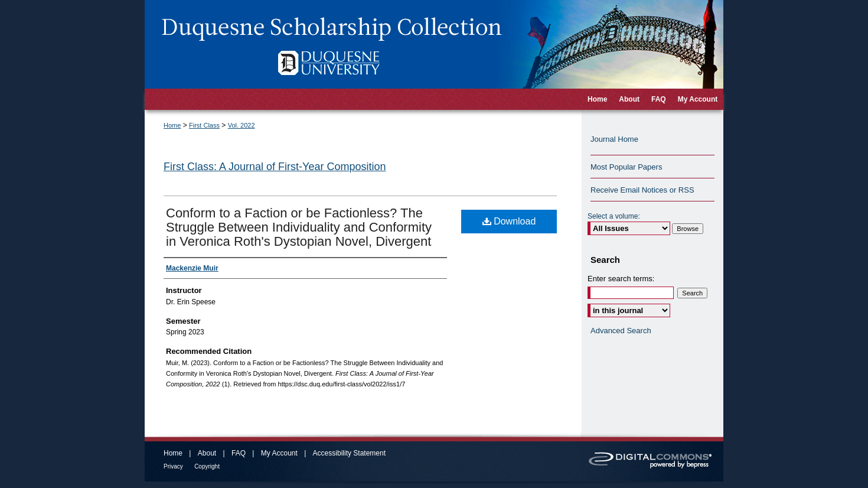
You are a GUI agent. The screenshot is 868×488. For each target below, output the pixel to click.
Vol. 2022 (242, 125)
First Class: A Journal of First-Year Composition (275, 167)
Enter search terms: (621, 279)
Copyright (207, 466)
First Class (204, 125)
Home (172, 125)
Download (509, 221)
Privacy (173, 466)
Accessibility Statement (349, 453)
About (207, 453)
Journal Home (614, 139)
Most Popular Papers (626, 167)
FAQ (239, 453)
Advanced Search (621, 331)
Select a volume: (614, 216)
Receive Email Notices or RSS (642, 190)
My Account (279, 453)
